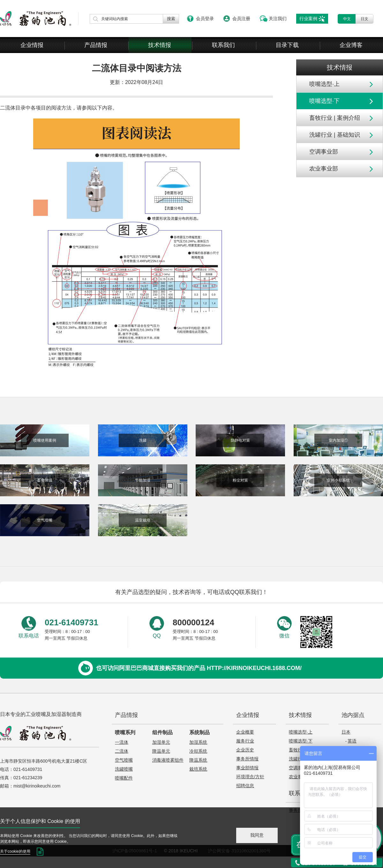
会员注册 (241, 19)
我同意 (257, 835)
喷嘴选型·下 (324, 101)
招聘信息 (245, 786)
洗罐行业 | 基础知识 (335, 135)
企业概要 (245, 732)
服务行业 (245, 741)
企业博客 (351, 45)
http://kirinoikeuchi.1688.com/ (254, 668)
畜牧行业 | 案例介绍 (335, 118)
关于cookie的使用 (15, 851)
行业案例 (308, 19)
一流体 (122, 742)
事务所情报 (247, 759)
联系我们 (223, 45)
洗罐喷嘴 (124, 769)
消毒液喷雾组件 (168, 760)
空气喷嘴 (124, 760)
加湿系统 (198, 742)
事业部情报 (247, 768)
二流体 (122, 751)
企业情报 (32, 45)
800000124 (193, 622)
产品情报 (96, 45)
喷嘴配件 (124, 778)
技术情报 (160, 45)
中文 (347, 19)
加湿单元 (161, 742)
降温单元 (161, 751)
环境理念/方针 (250, 777)
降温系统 (198, 760)
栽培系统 (198, 769)
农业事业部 (324, 169)
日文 (364, 19)
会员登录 (205, 19)
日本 (346, 732)
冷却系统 (198, 751)
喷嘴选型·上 (324, 84)
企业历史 (245, 750)
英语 (352, 741)
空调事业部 (324, 152)
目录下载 (287, 45)
